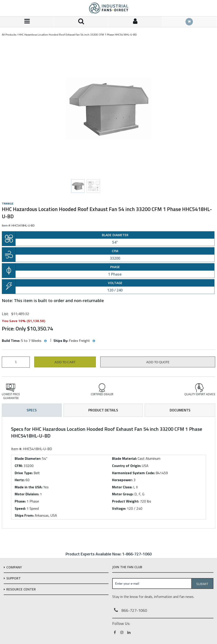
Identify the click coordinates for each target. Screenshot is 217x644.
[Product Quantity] (16, 362)
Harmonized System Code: (133, 473)
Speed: (20, 508)
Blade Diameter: (28, 458)
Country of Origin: (127, 466)
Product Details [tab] (103, 410)
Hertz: (20, 480)
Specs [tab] (32, 410)
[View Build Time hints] (45, 341)
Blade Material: (124, 458)
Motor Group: (123, 494)
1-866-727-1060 (137, 554)
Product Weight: (126, 501)
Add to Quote (158, 362)
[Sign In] (135, 22)
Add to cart (65, 362)
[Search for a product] (81, 22)
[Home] (109, 8)
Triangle (8, 204)
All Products (9, 35)
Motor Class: (122, 487)
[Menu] (27, 22)
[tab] (108, 472)
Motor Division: (27, 494)
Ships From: (24, 515)
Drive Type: (24, 473)
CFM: (19, 466)
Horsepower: (122, 480)
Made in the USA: (29, 487)
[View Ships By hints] (94, 341)
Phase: (20, 501)
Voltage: (119, 508)
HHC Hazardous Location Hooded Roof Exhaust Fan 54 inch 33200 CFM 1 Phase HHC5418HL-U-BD (78, 35)
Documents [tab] (180, 410)
